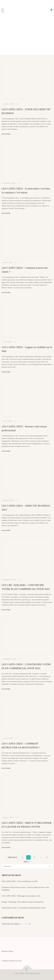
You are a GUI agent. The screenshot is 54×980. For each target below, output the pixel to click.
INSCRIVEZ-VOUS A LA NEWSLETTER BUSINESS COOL (24, 908)
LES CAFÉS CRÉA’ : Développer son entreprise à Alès (21, 896)
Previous (13, 857)
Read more (6, 134)
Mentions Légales (7, 951)
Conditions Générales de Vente (12, 961)
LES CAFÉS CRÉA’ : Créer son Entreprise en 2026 (20, 881)
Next (26, 862)
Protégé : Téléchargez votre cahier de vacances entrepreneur (23, 902)
